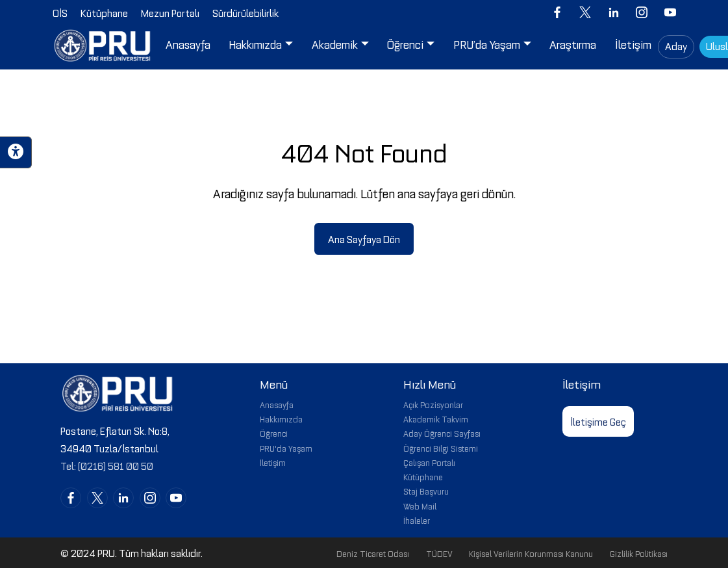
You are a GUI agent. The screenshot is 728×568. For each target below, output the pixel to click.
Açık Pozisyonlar (433, 404)
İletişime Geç (598, 421)
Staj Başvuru (426, 491)
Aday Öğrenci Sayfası (442, 433)
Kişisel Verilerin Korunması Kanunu (531, 553)
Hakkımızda (281, 419)
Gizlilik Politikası (639, 553)
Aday (676, 45)
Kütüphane (423, 476)
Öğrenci (274, 433)
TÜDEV (439, 553)
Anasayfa (277, 404)
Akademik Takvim (436, 419)
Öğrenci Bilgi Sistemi (441, 448)
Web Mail (420, 506)
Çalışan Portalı (429, 462)
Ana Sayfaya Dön (364, 239)
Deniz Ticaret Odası (373, 553)
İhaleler (417, 520)
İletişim (273, 462)
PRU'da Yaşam (286, 448)
